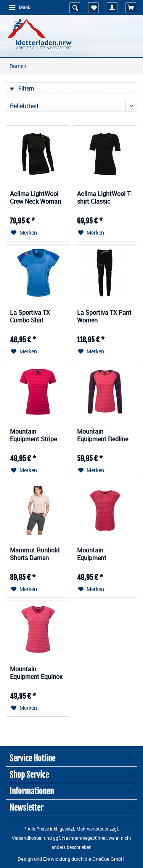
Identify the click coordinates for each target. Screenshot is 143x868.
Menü (20, 7)
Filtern (22, 88)
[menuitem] (19, 8)
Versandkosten (27, 838)
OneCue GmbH (108, 859)
